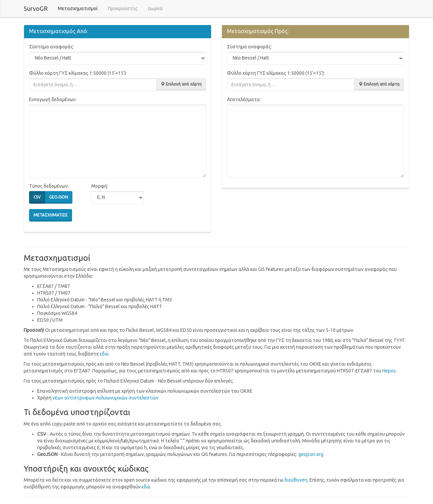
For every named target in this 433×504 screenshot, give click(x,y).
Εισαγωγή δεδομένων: (53, 99)
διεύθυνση (296, 480)
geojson (59, 197)
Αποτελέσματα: (244, 99)
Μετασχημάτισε (51, 215)
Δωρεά (155, 8)
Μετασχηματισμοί (80, 8)
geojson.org (311, 454)
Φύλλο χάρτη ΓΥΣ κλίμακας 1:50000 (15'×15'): (78, 73)
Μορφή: (100, 186)
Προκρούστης (123, 8)
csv (37, 197)
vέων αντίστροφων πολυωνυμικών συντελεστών (105, 398)
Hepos (389, 371)
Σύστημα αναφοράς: (52, 47)
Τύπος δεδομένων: (49, 186)
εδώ (104, 354)
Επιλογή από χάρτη (181, 84)
